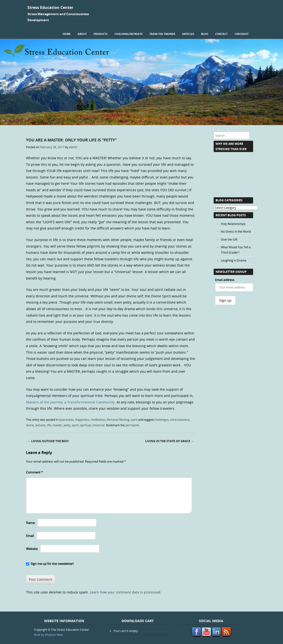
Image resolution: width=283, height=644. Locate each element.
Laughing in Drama (234, 260)
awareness (66, 420)
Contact (221, 34)
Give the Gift (229, 239)
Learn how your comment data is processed (125, 592)
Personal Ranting (118, 420)
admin (73, 147)
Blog (205, 34)
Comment (34, 472)
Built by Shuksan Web (49, 635)
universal (98, 425)
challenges (161, 420)
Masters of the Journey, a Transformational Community (70, 402)
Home (67, 34)
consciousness (180, 420)
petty (67, 425)
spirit (134, 420)
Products (100, 34)
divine (30, 425)
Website (32, 549)
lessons (40, 425)
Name (30, 523)
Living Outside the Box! (48, 441)
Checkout (242, 34)
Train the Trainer (162, 34)
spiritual (85, 425)
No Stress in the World (236, 231)
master (57, 425)
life (49, 425)
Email (30, 536)
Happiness (82, 420)
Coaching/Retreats (128, 34)
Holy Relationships (233, 224)
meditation (98, 420)
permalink (132, 425)
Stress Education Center (50, 7)
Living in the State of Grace (170, 441)
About (82, 34)
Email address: (225, 280)
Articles (188, 34)
